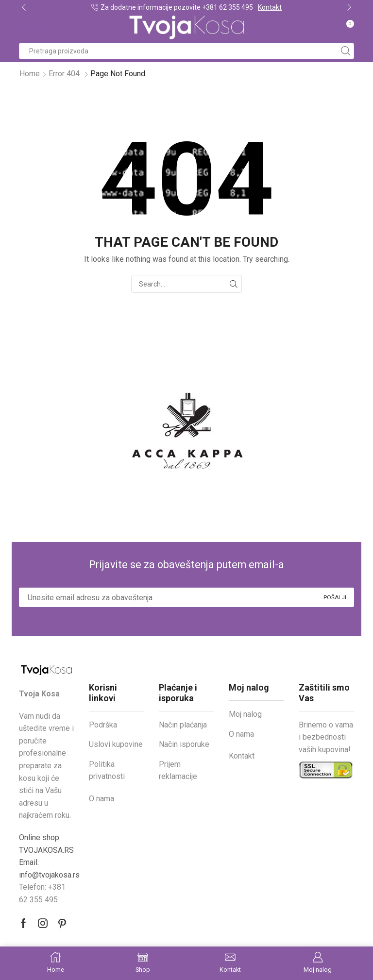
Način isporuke (184, 744)
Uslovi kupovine (116, 744)
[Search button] (346, 51)
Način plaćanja (183, 725)
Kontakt (270, 7)
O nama (102, 799)
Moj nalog (245, 714)
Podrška (103, 725)
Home (30, 74)
